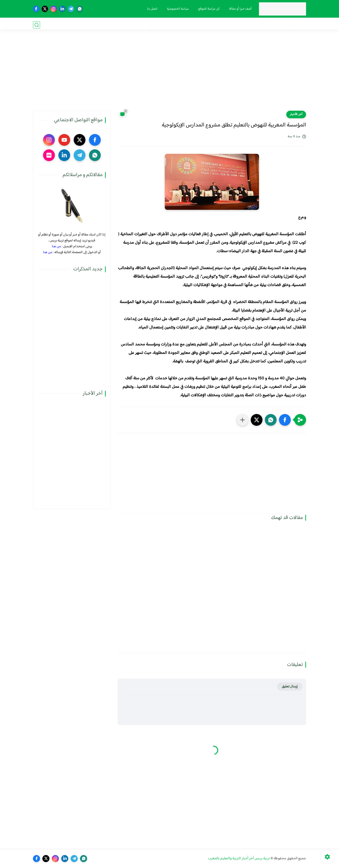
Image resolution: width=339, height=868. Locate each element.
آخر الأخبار (296, 114)
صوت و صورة (157, 25)
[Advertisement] (169, 74)
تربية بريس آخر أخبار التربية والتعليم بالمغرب (239, 858)
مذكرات (279, 25)
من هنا (56, 246)
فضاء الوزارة (297, 25)
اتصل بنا (151, 9)
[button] (285, 420)
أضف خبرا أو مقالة (239, 9)
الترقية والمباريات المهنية (212, 25)
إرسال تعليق (290, 687)
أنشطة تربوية (181, 25)
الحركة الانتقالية (245, 25)
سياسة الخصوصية (177, 9)
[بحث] (36, 25)
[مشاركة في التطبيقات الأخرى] (242, 420)
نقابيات (264, 25)
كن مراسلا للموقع (208, 9)
